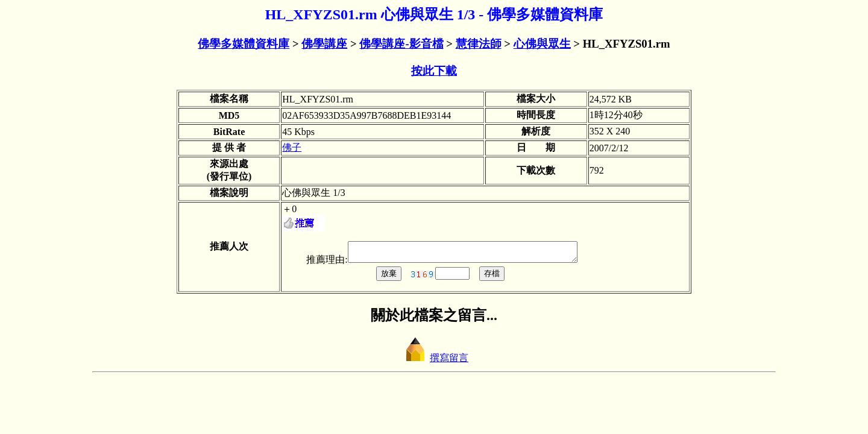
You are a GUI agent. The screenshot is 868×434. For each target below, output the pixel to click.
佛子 (292, 147)
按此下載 (434, 71)
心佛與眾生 (542, 44)
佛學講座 (324, 44)
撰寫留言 (434, 361)
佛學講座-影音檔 (401, 44)
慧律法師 (479, 44)
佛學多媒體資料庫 (244, 44)
